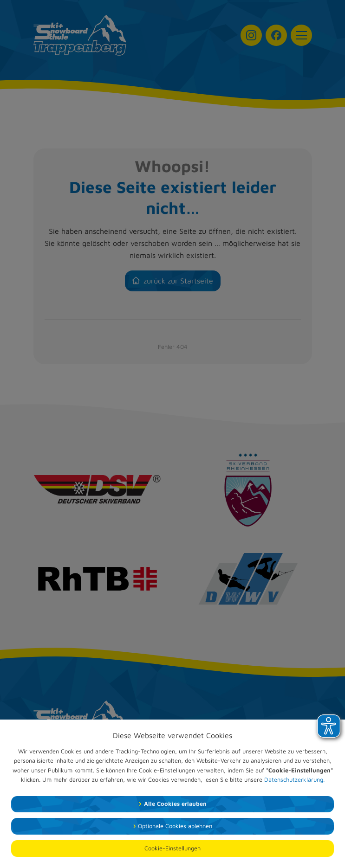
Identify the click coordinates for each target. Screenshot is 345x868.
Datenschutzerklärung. (294, 780)
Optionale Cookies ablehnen (175, 826)
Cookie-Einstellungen (172, 848)
